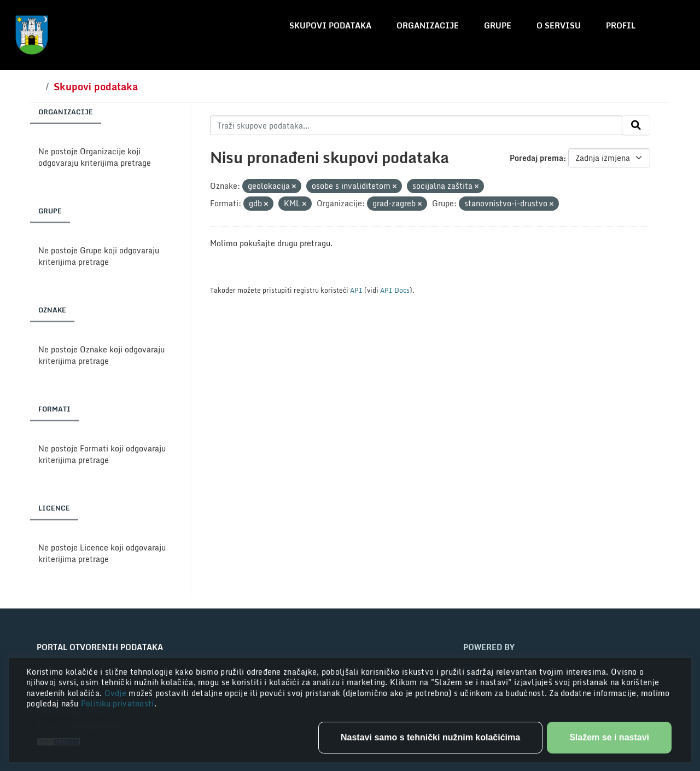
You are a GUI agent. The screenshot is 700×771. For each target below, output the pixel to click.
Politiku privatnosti (118, 703)
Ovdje (117, 693)
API (356, 290)
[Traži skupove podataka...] (416, 125)
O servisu (559, 25)
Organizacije (428, 25)
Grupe (498, 25)
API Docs (395, 290)
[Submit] (636, 125)
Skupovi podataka (330, 25)
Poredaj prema (536, 158)
